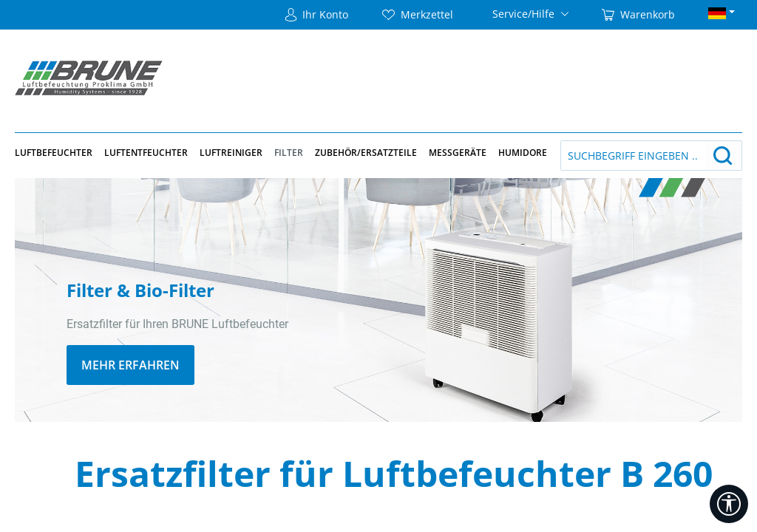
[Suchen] (723, 156)
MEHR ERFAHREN (130, 365)
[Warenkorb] (638, 15)
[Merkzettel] (418, 15)
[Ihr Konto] (317, 15)
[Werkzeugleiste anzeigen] (729, 504)
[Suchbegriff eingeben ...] (633, 156)
